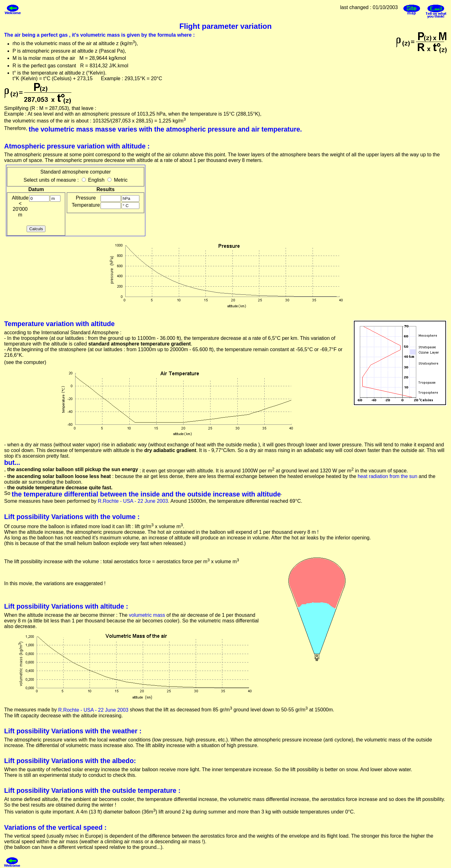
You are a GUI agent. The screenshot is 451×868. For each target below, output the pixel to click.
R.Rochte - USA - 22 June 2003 (133, 501)
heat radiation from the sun (387, 476)
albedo (123, 761)
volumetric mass (147, 615)
